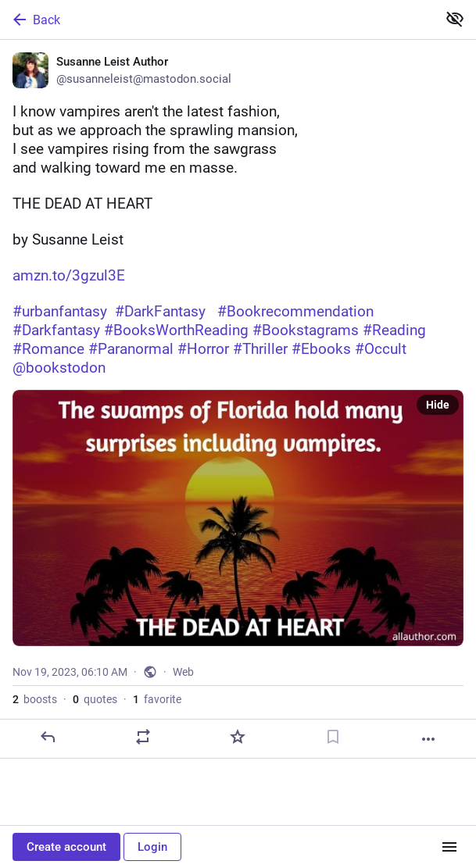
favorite (157, 699)
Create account (66, 847)
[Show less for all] (455, 19)
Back (35, 20)
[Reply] (48, 737)
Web (183, 672)
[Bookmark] (333, 737)
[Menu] (449, 847)
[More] (428, 739)
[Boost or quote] (143, 737)
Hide (438, 405)
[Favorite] (238, 737)
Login (152, 847)
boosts (35, 699)
